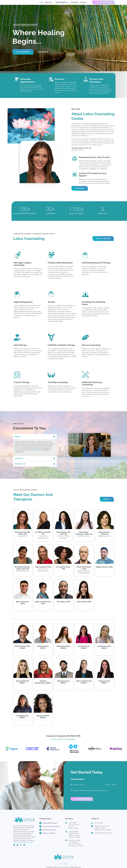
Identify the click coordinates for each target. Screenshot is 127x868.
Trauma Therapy (22, 385)
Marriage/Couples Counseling (23, 267)
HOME (41, 4)
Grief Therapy (20, 348)
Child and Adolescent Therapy (96, 266)
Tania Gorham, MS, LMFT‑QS (63, 536)
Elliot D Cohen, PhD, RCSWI (23, 650)
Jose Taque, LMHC (64, 605)
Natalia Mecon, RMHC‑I (84, 650)
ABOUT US (49, 4)
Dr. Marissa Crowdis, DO (43, 536)
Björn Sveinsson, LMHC (23, 606)
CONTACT (83, 4)
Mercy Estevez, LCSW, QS (104, 536)
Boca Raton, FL (20, 467)
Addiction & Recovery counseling (92, 387)
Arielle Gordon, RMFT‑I (43, 650)
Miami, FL (18, 440)
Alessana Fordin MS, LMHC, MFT (23, 536)
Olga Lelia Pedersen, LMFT (43, 606)
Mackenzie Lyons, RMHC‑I (104, 650)
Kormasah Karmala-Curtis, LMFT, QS (23, 571)
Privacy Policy (63, 866)
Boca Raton (29, 845)
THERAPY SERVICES (62, 4)
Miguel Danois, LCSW (104, 570)
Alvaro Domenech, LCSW (84, 571)
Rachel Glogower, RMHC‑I (64, 650)
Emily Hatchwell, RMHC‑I (23, 685)
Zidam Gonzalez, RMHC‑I (64, 685)
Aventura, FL (19, 461)
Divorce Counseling (91, 348)
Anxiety (51, 305)
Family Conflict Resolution (60, 266)
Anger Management (23, 305)
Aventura (21, 845)
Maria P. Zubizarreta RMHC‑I (84, 685)
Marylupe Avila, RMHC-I (23, 720)
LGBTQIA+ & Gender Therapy (61, 348)
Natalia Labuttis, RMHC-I (43, 720)
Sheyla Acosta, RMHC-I (104, 685)
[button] (35, 440)
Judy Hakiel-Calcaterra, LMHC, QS (84, 536)
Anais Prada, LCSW (84, 605)
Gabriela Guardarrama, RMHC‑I (43, 685)
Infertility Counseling (58, 385)
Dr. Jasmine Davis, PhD (63, 571)
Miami (15, 845)
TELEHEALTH (75, 4)
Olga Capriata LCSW (43, 570)
